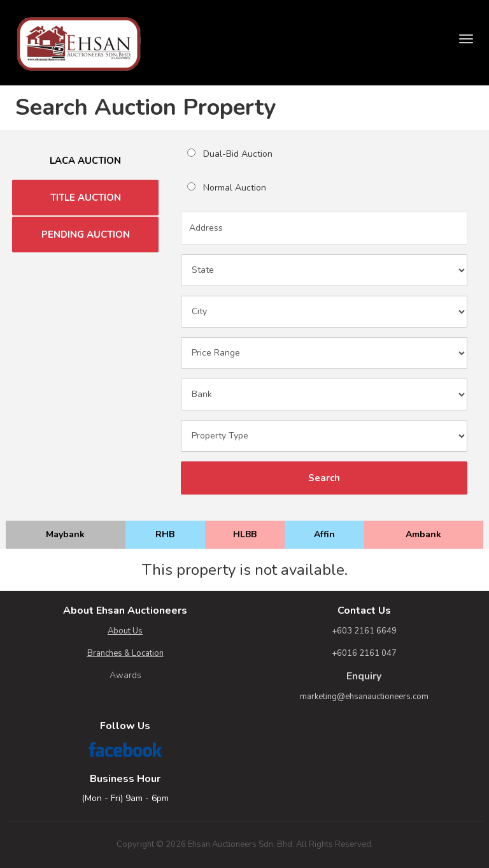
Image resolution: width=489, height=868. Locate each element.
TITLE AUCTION (86, 198)
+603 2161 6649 (364, 631)
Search (324, 478)
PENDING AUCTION (86, 235)
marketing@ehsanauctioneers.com (364, 697)
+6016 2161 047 (364, 653)
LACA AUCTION (85, 161)
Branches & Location (125, 653)
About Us (125, 631)
